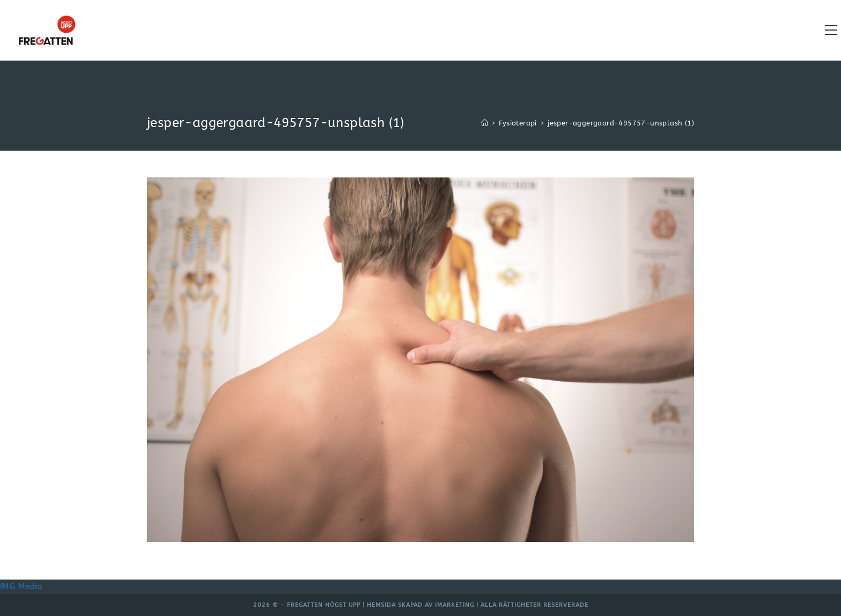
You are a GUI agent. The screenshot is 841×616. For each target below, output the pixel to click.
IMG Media (21, 587)
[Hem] (485, 123)
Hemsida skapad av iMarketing (420, 605)
